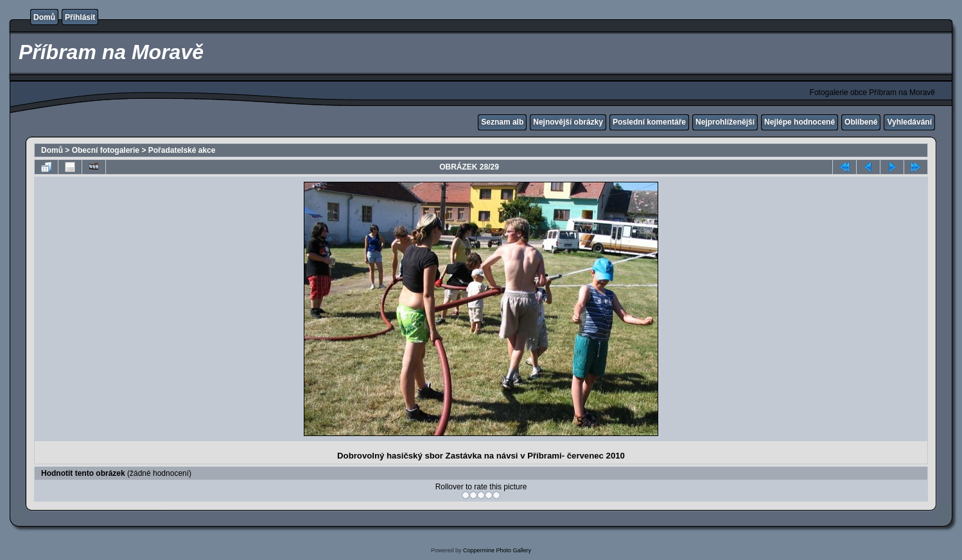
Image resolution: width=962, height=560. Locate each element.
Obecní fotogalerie (106, 150)
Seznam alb (502, 122)
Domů (44, 17)
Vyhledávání (909, 122)
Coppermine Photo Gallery (497, 550)
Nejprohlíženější (725, 122)
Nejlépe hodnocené (800, 122)
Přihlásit (80, 17)
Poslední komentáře (649, 122)
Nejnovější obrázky (568, 122)
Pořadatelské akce (182, 150)
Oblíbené (861, 122)
